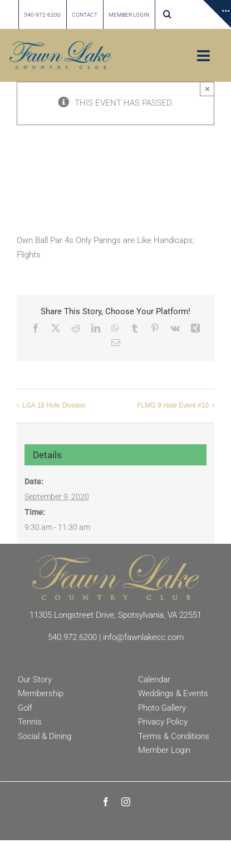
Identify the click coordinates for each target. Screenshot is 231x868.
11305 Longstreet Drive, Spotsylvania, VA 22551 (115, 615)
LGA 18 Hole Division (54, 405)
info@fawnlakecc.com (143, 637)
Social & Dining (45, 736)
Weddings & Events (173, 693)
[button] (167, 14)
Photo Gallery (162, 708)
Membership (41, 693)
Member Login (164, 750)
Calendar (154, 679)
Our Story (35, 679)
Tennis (30, 722)
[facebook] (106, 802)
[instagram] (126, 802)
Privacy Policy (163, 722)
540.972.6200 (72, 637)
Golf (25, 708)
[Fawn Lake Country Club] (116, 559)
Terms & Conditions (174, 736)
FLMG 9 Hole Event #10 (173, 405)
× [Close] (207, 89)
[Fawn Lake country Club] (60, 45)
